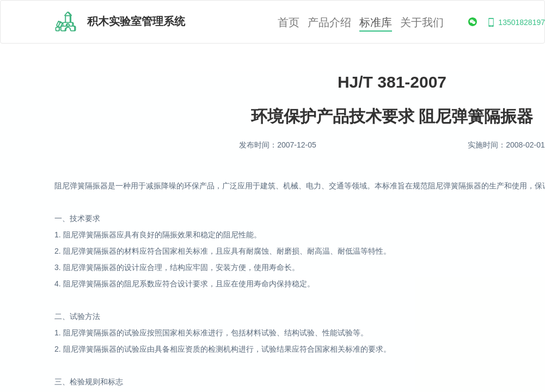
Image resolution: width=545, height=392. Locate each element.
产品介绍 (329, 23)
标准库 (376, 23)
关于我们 (422, 23)
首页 (289, 23)
